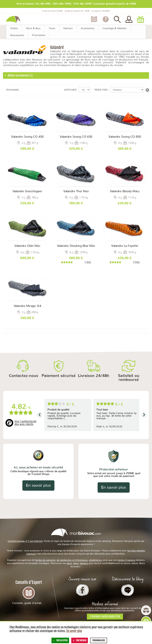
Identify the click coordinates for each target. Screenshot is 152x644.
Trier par (101, 90)
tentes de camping (45, 560)
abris (69, 563)
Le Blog (128, 590)
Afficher (70, 90)
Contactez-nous (24, 376)
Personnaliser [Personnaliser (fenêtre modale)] (99, 640)
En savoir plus (38, 485)
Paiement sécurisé (59, 376)
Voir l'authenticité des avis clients (25, 423)
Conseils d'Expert (29, 592)
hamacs (84, 563)
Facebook (82, 590)
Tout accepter (60, 640)
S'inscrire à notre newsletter (105, 617)
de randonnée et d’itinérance (72, 560)
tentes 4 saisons (127, 560)
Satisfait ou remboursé (129, 378)
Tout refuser (80, 640)
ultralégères (95, 560)
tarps (76, 563)
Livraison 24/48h (94, 376)
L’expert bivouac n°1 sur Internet (25, 541)
